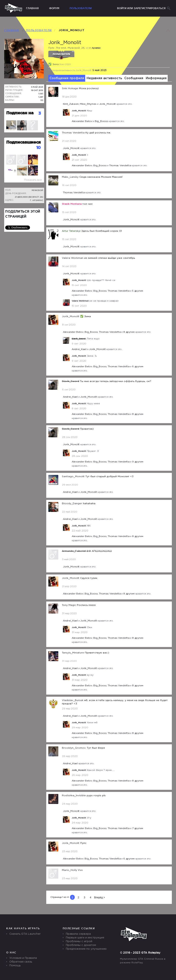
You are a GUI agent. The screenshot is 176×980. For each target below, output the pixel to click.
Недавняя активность (104, 78)
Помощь (15, 966)
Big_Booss (101, 121)
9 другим (138, 462)
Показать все (33, 180)
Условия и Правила (23, 958)
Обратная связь (21, 962)
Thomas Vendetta (120, 166)
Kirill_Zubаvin (71, 104)
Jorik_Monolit (107, 104)
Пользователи (81, 8)
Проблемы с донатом (81, 945)
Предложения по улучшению (86, 949)
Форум (54, 8)
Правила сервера (78, 934)
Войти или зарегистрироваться (141, 8)
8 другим (129, 332)
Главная (32, 8)
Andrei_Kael (79, 349)
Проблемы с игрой (79, 941)
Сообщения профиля (67, 78)
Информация (156, 78)
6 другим (138, 367)
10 (39, 147)
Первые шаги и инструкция (85, 938)
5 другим (138, 291)
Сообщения (134, 78)
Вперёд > (100, 897)
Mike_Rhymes (88, 104)
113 (42, 100)
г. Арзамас (37, 200)
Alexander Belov (82, 121)
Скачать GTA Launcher (25, 934)
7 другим (138, 828)
